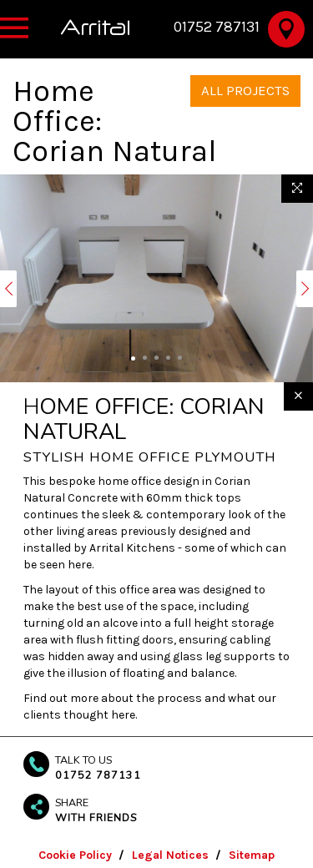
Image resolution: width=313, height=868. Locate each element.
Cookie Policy (75, 855)
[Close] (298, 396)
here (123, 715)
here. (81, 565)
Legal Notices (170, 855)
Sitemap (252, 855)
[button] (8, 289)
